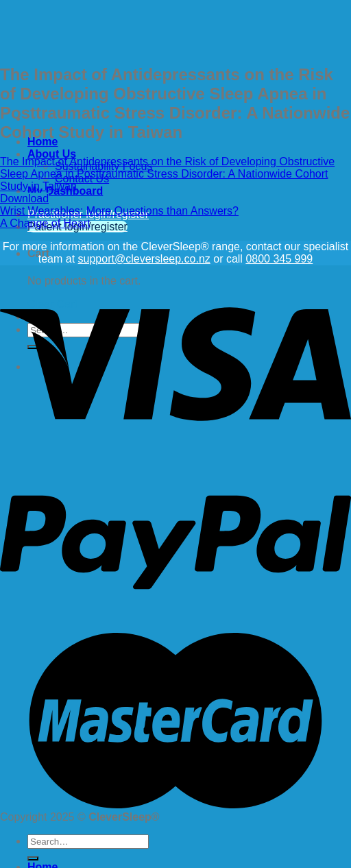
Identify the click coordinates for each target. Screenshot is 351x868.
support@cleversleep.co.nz (144, 259)
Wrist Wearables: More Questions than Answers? (119, 211)
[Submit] (33, 858)
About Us (52, 154)
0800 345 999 (279, 259)
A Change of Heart (45, 223)
